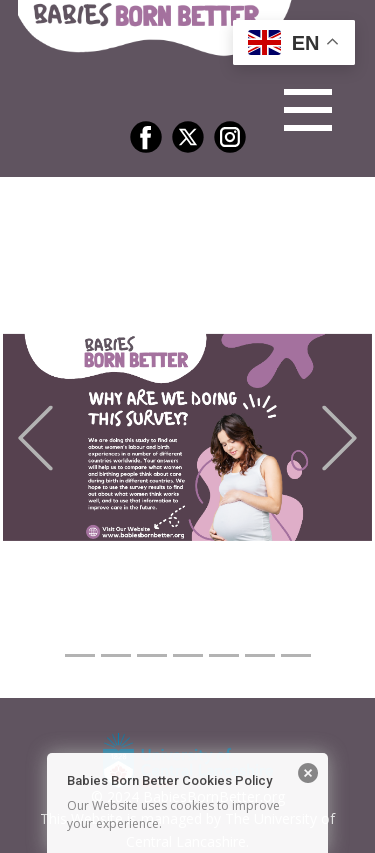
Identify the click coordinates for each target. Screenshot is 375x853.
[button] (35, 437)
